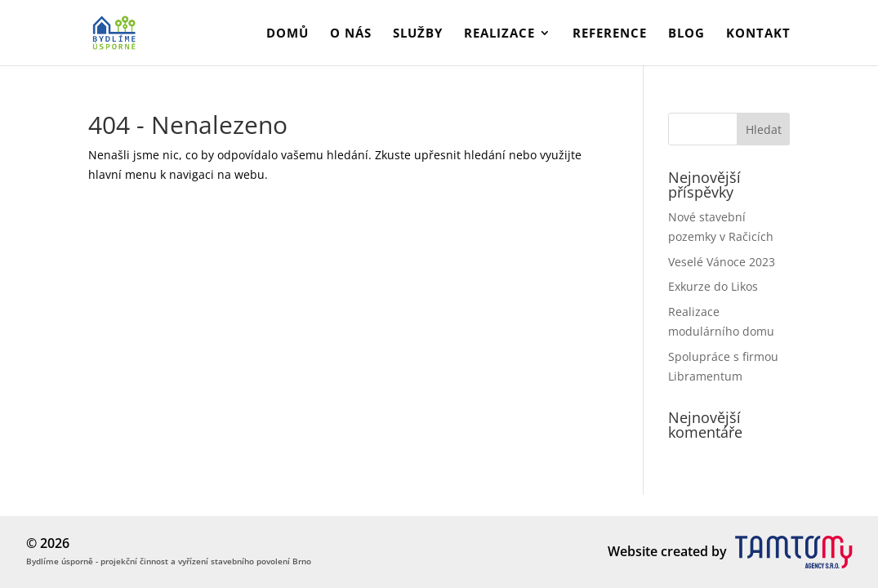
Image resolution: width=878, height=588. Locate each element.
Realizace (499, 34)
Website (633, 551)
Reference (610, 34)
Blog (686, 34)
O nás (351, 34)
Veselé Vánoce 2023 (722, 262)
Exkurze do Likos (713, 286)
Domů (287, 34)
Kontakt (758, 34)
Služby (418, 34)
